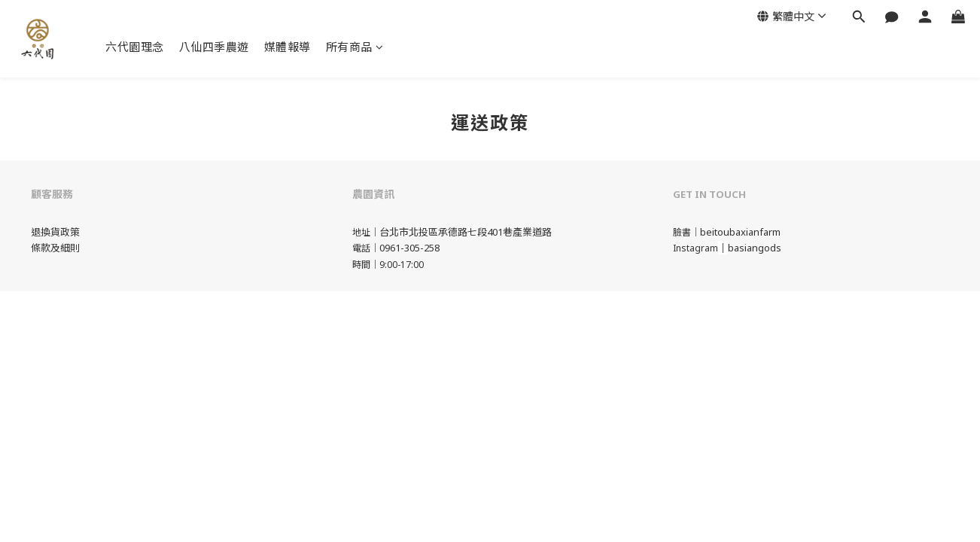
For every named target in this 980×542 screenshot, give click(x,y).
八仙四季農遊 (214, 47)
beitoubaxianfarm (740, 232)
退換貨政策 (55, 232)
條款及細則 (55, 248)
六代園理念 (135, 47)
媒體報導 (288, 47)
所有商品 (355, 47)
